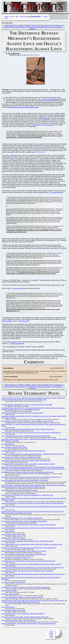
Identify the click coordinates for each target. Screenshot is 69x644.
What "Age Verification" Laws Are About (13, 583)
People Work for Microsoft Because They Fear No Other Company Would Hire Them (26, 461)
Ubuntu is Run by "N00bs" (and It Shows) (13, 538)
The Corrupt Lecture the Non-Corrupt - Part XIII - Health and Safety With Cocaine (25, 617)
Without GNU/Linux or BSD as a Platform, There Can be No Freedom (27, 26)
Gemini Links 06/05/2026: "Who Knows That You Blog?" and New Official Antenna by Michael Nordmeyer (32, 504)
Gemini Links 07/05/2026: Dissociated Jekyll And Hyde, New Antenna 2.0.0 (23, 451)
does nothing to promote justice (42, 125)
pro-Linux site (18, 289)
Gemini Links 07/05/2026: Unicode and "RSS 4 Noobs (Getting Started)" (22, 413)
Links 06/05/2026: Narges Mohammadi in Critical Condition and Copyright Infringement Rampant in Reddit (32, 528)
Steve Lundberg (7, 321)
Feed (6, 18)
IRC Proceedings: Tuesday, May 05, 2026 (13, 535)
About (12, 16)
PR (12, 156)
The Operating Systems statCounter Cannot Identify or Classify (20, 491)
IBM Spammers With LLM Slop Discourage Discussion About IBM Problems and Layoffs (27, 473)
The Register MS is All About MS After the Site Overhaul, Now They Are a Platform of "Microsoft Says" (31, 477)
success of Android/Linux (50, 100)
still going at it (23, 321)
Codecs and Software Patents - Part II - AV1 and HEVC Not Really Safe (22, 518)
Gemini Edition (24, 16)
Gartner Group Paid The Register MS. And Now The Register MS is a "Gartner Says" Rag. (27, 495)
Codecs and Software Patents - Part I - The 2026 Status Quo (18, 621)
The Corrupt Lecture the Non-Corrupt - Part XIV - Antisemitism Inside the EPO (24, 522)
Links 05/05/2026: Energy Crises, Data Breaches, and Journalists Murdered (23, 614)
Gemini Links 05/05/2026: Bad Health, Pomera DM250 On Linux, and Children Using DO (27, 542)
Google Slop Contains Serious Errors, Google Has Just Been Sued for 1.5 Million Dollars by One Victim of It (33, 454)
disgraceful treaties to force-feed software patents (23, 108)
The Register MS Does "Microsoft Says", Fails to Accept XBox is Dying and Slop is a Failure (28, 464)
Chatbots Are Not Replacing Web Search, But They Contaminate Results (22, 598)
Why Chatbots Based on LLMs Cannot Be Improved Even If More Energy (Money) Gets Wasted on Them (32, 545)
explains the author (17, 344)
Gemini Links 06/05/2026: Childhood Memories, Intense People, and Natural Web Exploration (28, 525)
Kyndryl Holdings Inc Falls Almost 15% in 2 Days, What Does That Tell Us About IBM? (27, 405)
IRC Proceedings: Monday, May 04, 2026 (13, 611)
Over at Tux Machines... (8, 445)
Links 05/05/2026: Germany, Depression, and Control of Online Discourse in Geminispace (27, 571)
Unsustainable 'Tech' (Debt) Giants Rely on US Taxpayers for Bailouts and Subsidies (26, 588)
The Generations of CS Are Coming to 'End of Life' (16, 558)
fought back (46, 119)
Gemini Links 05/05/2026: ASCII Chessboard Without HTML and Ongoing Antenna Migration (29, 624)
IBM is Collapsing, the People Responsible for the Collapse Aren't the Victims (24, 551)
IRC (17, 16)
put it (63, 249)
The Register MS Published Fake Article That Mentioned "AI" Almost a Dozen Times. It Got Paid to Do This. (33, 568)
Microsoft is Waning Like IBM (10, 594)
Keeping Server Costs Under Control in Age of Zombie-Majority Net (21, 458)
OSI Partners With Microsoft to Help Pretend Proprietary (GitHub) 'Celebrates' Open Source (28, 430)
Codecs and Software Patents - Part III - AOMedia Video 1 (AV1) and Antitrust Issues (26, 436)
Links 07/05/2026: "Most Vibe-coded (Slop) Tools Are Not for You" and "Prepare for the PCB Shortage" (31, 433)
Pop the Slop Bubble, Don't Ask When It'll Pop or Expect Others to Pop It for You (25, 481)
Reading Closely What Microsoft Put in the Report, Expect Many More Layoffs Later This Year (29, 548)
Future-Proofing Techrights (9, 591)
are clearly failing (56, 193)
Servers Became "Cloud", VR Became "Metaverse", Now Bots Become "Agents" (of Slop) (27, 421)
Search (46, 16)
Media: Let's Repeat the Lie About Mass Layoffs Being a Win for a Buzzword (24, 555)
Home (7, 16)
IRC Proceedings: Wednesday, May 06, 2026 (14, 448)
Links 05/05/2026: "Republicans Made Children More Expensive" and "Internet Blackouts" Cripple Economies (33, 575)
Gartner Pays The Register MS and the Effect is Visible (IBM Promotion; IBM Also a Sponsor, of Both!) (31, 565)
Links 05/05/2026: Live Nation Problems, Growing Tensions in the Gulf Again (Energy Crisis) (28, 561)
